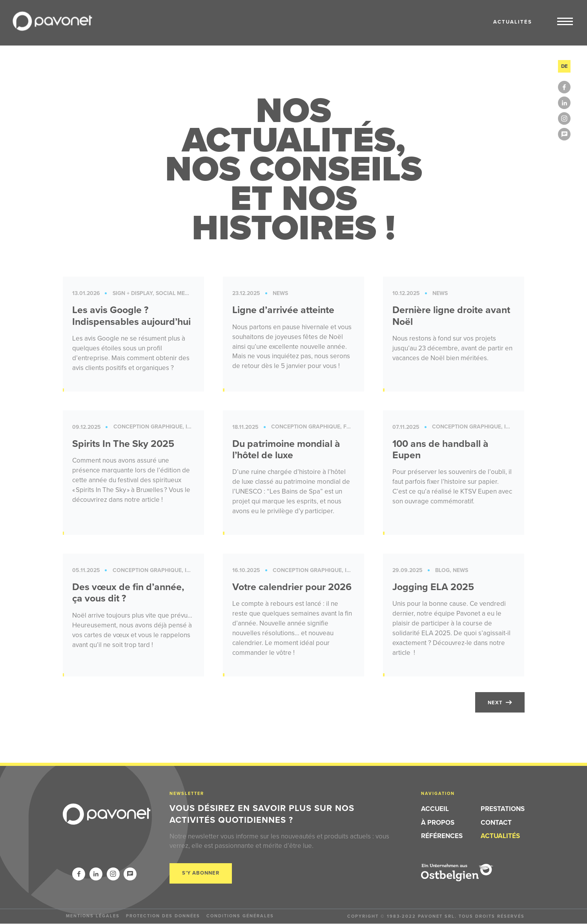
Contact (496, 823)
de (564, 66)
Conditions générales (240, 916)
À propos (438, 823)
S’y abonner (201, 873)
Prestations (503, 809)
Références (442, 836)
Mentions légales (93, 916)
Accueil (435, 809)
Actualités (500, 836)
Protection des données (163, 916)
